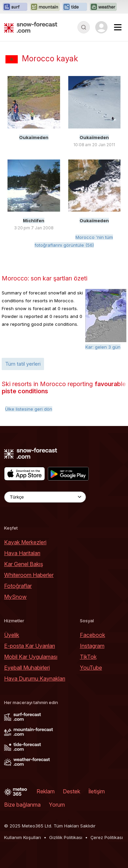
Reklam (46, 791)
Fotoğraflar (18, 586)
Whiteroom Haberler (29, 575)
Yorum (57, 805)
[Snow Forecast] (31, 27)
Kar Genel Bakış (24, 564)
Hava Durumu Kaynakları (35, 679)
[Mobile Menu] (118, 27)
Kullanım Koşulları (23, 837)
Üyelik (12, 635)
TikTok (88, 657)
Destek (72, 791)
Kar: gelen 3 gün (103, 347)
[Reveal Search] (84, 27)
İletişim (97, 791)
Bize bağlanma (22, 805)
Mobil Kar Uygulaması (31, 657)
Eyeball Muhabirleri (27, 668)
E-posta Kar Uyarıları (30, 646)
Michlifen (34, 220)
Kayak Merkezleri (25, 542)
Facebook (93, 635)
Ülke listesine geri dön (29, 409)
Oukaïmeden (34, 137)
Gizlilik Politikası (66, 837)
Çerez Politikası (107, 837)
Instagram (92, 646)
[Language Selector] (45, 497)
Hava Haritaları (22, 553)
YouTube (91, 668)
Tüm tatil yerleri (23, 364)
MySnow (15, 597)
